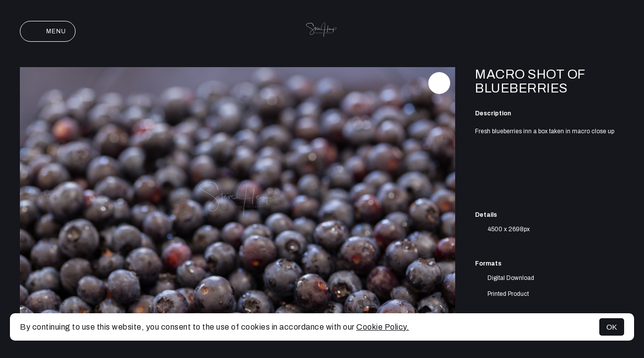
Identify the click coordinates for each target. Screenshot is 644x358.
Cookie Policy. (383, 327)
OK (612, 327)
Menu (48, 31)
